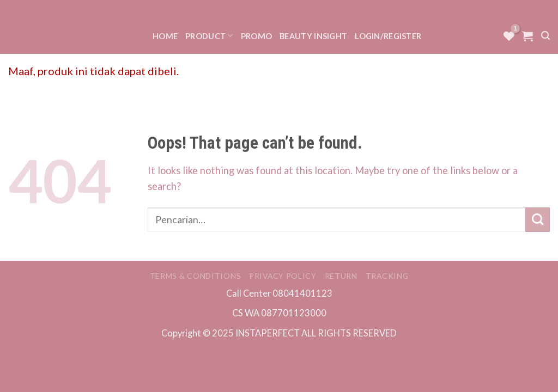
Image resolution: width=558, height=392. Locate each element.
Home (165, 36)
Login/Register (388, 36)
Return (341, 276)
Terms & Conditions (196, 276)
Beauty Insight (313, 36)
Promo (256, 36)
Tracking (387, 276)
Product (209, 36)
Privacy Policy (283, 276)
